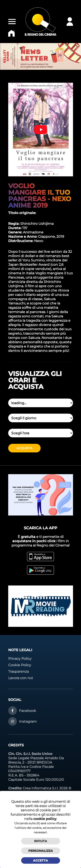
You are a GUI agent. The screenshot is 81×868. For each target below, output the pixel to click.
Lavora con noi (21, 678)
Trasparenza (18, 672)
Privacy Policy (20, 659)
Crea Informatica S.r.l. (40, 788)
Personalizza (41, 851)
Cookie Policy (20, 665)
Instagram (28, 721)
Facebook (28, 711)
